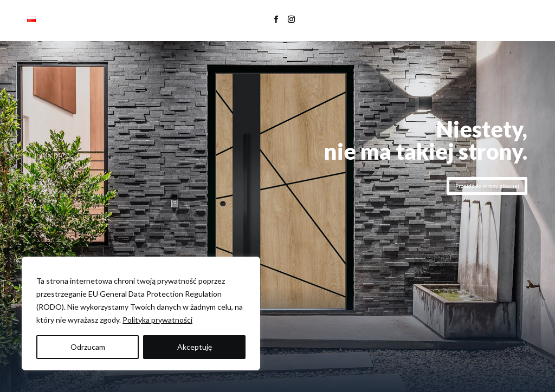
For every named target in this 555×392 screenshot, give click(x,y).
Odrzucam (88, 347)
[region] (141, 313)
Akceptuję (195, 347)
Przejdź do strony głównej (487, 186)
